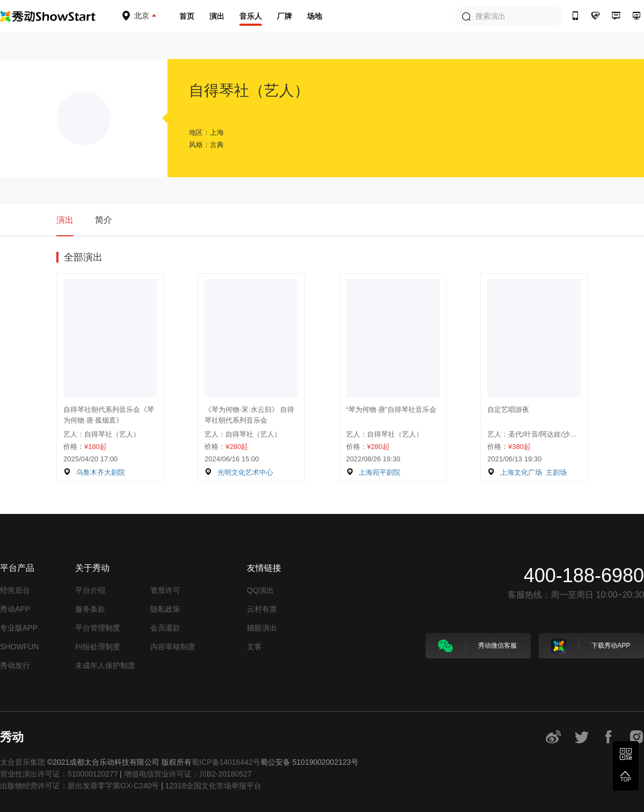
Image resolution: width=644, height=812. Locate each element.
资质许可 (165, 590)
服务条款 (90, 609)
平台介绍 (90, 590)
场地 (314, 16)
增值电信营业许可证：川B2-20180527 (188, 774)
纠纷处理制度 (98, 647)
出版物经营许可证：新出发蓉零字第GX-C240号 (79, 786)
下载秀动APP (591, 646)
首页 (187, 16)
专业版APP (19, 628)
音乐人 (251, 16)
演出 (217, 16)
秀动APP (15, 609)
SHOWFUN (19, 647)
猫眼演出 (262, 628)
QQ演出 (260, 590)
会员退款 (165, 628)
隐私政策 (165, 609)
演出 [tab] (65, 220)
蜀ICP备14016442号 (226, 762)
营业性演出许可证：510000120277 (59, 774)
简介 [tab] (104, 220)
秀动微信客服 (477, 646)
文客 (254, 647)
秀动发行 (15, 665)
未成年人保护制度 (105, 665)
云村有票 (262, 609)
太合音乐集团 (23, 762)
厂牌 (284, 16)
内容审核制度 (173, 647)
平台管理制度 (98, 628)
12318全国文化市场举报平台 (213, 786)
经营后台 (15, 590)
